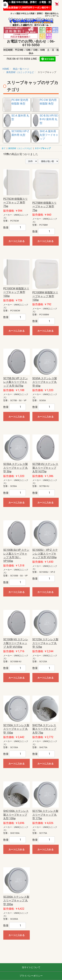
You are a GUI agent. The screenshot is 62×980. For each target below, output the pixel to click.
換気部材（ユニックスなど (20, 148)
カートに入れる (17, 241)
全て (4, 148)
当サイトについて (31, 967)
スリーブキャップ (43, 148)
